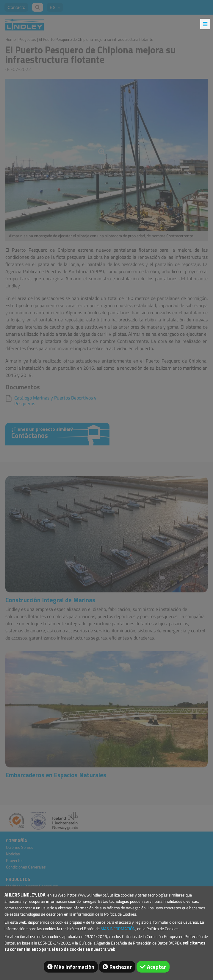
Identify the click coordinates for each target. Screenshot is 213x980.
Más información (74, 967)
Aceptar (156, 967)
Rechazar (121, 967)
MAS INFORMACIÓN (118, 929)
